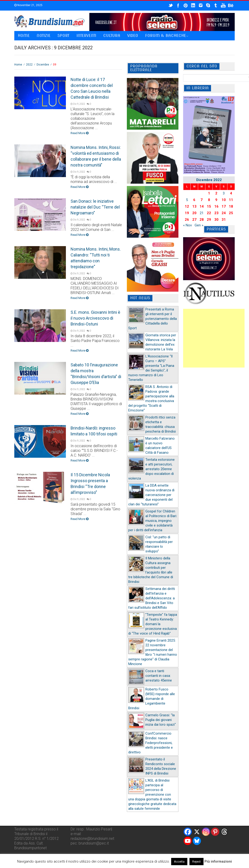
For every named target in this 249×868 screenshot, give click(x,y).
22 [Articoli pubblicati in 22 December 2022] (209, 213)
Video (133, 36)
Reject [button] (196, 862)
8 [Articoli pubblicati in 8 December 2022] (209, 200)
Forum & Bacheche (166, 36)
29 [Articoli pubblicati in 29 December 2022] (209, 220)
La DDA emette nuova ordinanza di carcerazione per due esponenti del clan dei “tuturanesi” (151, 495)
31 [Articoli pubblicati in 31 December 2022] (224, 220)
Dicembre (43, 65)
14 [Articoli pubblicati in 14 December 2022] (202, 206)
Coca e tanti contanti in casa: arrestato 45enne (159, 676)
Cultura (112, 36)
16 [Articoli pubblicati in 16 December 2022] (216, 206)
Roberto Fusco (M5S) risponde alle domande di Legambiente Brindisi (152, 699)
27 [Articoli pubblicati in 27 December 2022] (194, 220)
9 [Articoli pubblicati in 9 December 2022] (216, 200)
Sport (63, 36)
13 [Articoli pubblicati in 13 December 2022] (194, 206)
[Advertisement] (214, 338)
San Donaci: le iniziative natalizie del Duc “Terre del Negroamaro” (95, 207)
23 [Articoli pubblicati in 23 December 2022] (216, 213)
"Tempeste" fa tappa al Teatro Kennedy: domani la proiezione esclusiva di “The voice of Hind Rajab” (153, 624)
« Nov (187, 225)
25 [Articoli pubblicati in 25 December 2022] (231, 213)
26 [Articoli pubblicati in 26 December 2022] (187, 220)
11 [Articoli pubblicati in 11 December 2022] (231, 200)
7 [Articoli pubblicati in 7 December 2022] (202, 200)
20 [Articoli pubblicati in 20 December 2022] (194, 213)
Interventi (86, 36)
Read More (80, 133)
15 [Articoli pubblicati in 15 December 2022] (209, 206)
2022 (29, 65)
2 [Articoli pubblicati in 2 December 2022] (216, 193)
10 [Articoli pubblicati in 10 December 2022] (224, 200)
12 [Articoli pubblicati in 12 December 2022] (187, 206)
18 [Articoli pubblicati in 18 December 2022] (231, 206)
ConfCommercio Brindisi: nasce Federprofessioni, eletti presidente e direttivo (151, 743)
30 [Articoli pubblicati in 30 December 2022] (216, 220)
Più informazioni (218, 861)
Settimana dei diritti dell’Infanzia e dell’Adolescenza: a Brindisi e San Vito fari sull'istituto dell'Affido (152, 598)
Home (24, 36)
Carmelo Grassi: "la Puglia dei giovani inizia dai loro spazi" (161, 720)
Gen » (199, 225)
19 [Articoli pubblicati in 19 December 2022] (187, 213)
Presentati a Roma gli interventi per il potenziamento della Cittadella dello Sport (153, 319)
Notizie (43, 36)
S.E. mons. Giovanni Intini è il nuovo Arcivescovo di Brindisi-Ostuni (95, 318)
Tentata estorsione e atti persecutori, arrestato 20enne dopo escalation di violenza (151, 469)
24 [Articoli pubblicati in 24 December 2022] (224, 213)
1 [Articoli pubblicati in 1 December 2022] (209, 193)
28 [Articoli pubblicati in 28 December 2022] (202, 220)
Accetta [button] (179, 862)
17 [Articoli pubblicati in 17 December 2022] (224, 206)
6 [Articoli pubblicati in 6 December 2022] (194, 200)
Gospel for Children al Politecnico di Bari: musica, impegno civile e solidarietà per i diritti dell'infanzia (153, 521)
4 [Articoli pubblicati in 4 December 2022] (231, 193)
